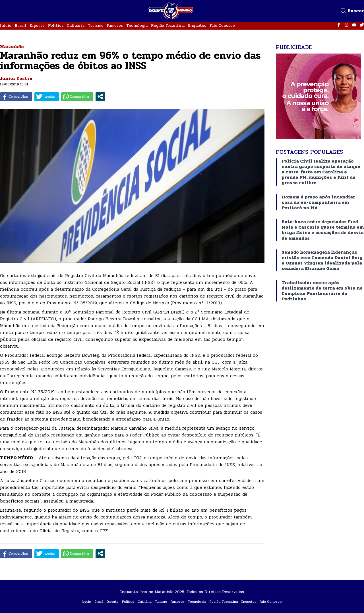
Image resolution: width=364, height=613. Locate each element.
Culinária (76, 25)
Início (6, 25)
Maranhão (12, 47)
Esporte (37, 25)
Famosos (115, 25)
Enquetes (197, 25)
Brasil (20, 25)
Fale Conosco (222, 25)
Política (56, 25)
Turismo (96, 25)
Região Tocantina (168, 25)
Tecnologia (137, 25)
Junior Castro (16, 78)
